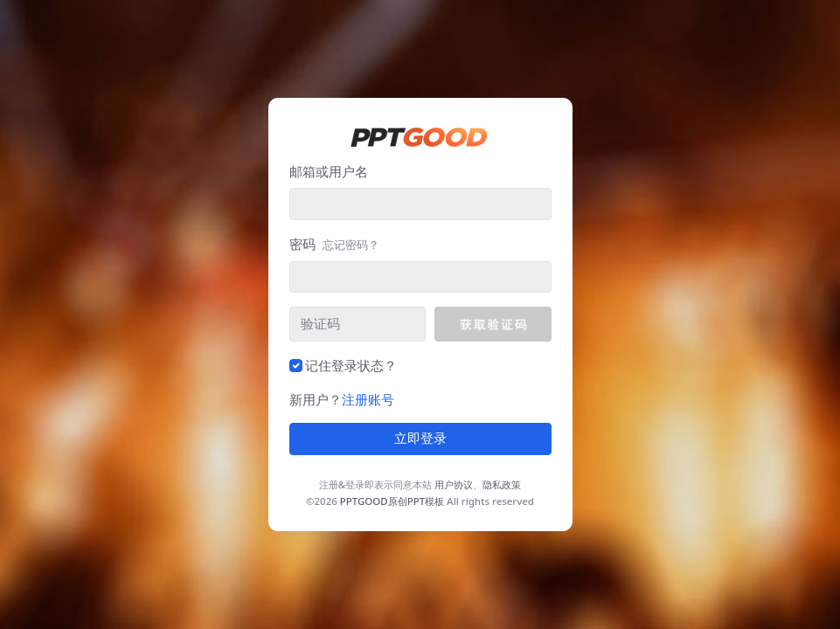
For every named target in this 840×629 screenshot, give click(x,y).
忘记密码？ (351, 245)
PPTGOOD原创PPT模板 (392, 501)
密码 (334, 244)
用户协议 (454, 484)
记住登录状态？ (351, 365)
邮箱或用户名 (329, 171)
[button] (493, 324)
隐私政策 (502, 484)
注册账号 (368, 399)
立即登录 (420, 439)
